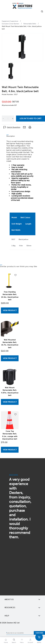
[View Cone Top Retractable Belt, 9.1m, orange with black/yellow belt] (10, 450)
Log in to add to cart (31, 118)
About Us (22, 599)
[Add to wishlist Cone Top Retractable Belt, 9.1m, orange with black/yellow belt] (15, 414)
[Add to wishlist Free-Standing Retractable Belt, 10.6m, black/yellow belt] (15, 275)
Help (22, 616)
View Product (10, 310)
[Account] (30, 640)
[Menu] (22, 640)
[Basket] (39, 637)
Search (14, 642)
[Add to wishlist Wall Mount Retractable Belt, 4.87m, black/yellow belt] (15, 371)
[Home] (23, 6)
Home (6, 642)
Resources (22, 608)
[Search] (14, 640)
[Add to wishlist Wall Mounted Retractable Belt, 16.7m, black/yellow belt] (15, 323)
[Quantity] (8, 119)
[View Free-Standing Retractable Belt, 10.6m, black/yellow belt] (10, 310)
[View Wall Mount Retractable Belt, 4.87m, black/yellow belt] (10, 402)
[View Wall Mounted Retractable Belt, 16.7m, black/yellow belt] (10, 358)
